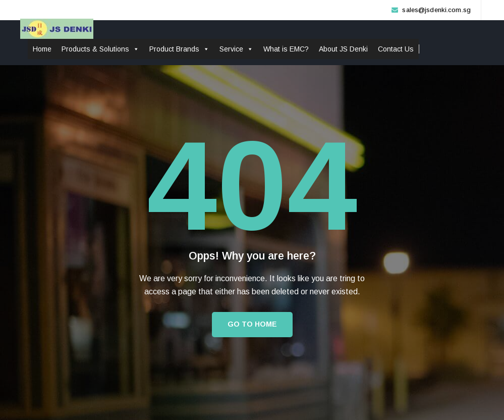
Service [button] (236, 49)
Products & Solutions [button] (100, 49)
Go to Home (252, 324)
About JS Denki (343, 49)
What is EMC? (286, 49)
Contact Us (396, 49)
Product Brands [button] (179, 49)
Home (42, 49)
